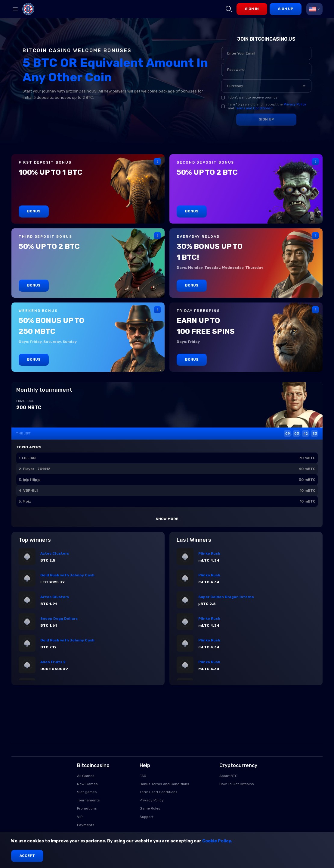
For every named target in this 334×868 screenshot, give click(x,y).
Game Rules (150, 808)
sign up (286, 9)
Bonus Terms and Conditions (164, 784)
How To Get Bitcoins (237, 784)
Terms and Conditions (253, 108)
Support (147, 817)
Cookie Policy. (217, 841)
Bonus (34, 211)
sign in (252, 9)
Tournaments (88, 800)
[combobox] (314, 9)
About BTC (228, 776)
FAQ (143, 776)
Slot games (87, 792)
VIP (80, 817)
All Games (86, 776)
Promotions (87, 808)
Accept (27, 856)
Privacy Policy (295, 104)
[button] (304, 86)
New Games (87, 784)
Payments (86, 825)
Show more (167, 519)
